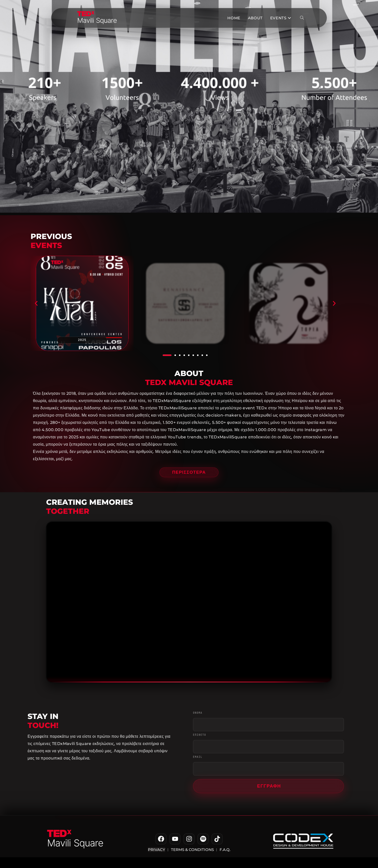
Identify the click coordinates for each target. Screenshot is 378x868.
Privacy (157, 850)
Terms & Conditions (192, 850)
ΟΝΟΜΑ (198, 714)
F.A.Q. (224, 850)
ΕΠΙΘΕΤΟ (200, 736)
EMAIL (198, 758)
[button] (36, 303)
